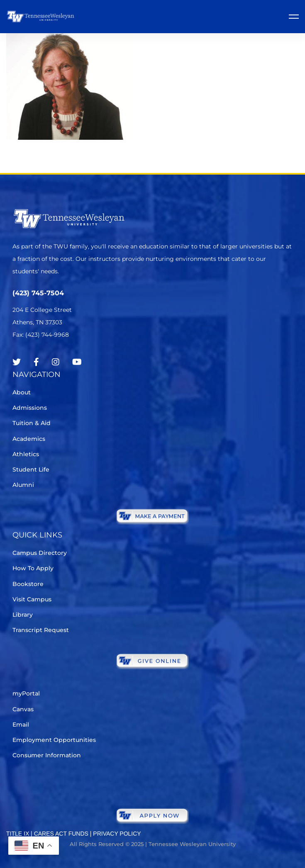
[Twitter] (17, 362)
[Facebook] (36, 362)
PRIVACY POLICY (117, 834)
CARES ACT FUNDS (61, 834)
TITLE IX (18, 834)
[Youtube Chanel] (77, 362)
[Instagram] (56, 362)
